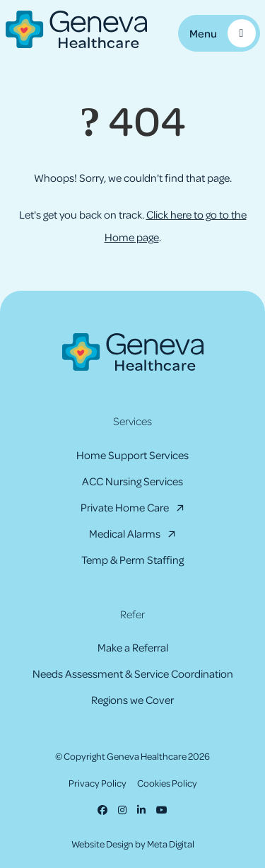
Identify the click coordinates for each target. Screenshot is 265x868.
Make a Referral (133, 647)
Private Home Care (125, 507)
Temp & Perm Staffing (132, 560)
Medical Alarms (125, 533)
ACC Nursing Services (132, 481)
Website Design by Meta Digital (133, 844)
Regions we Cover (132, 700)
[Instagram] (122, 810)
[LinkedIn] (141, 810)
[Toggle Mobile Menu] (219, 33)
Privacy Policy (98, 783)
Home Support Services (132, 455)
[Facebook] (102, 810)
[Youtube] (162, 810)
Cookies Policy (167, 783)
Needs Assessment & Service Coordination (133, 673)
